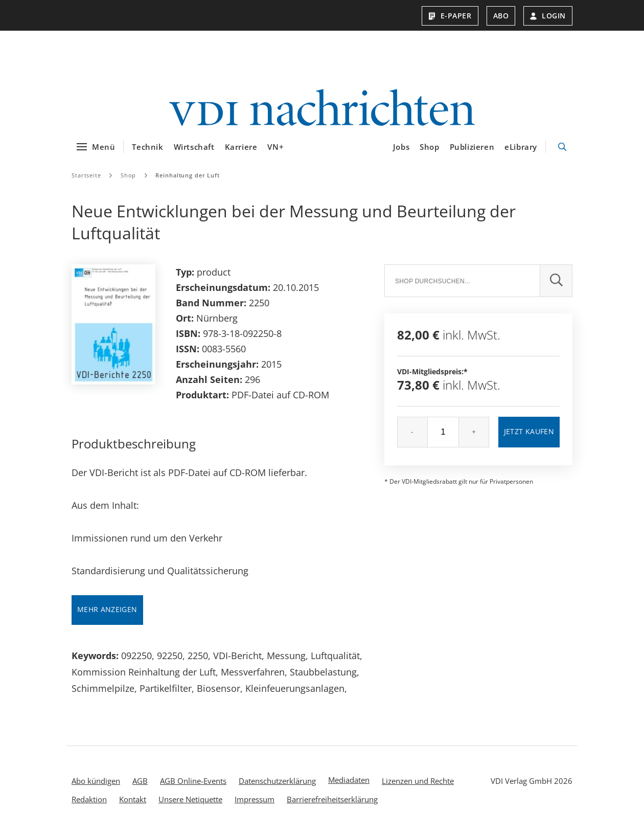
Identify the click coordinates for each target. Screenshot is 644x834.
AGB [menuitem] (140, 781)
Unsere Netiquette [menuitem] (190, 799)
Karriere (241, 147)
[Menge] (443, 432)
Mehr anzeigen (107, 609)
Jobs (401, 147)
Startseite (86, 175)
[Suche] (462, 281)
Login (548, 16)
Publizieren (472, 147)
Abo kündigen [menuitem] (96, 781)
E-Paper (450, 16)
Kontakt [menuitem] (133, 799)
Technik (147, 147)
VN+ (275, 147)
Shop (429, 147)
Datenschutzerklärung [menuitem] (277, 781)
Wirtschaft (194, 147)
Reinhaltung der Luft (188, 175)
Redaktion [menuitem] (89, 799)
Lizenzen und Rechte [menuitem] (418, 781)
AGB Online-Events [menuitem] (193, 781)
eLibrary (521, 147)
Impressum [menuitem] (255, 799)
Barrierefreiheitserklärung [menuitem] (332, 799)
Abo (501, 16)
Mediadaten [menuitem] (349, 780)
